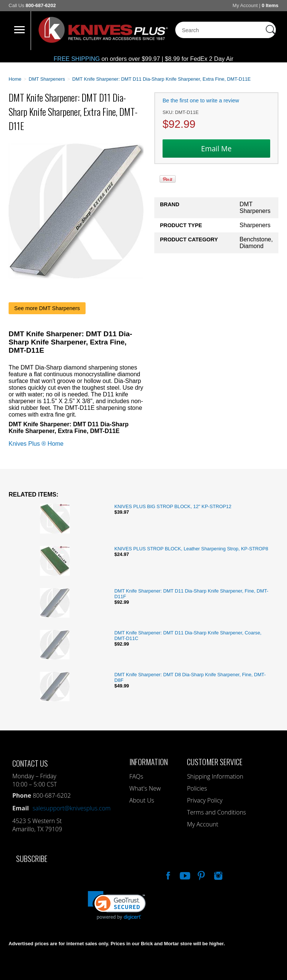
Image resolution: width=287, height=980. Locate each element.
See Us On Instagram (217, 875)
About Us (142, 800)
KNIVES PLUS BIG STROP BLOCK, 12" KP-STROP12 (173, 506)
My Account (245, 5)
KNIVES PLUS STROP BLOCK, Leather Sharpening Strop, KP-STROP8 (191, 549)
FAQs (136, 776)
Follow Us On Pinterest (201, 875)
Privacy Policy (205, 800)
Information (149, 762)
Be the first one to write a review (201, 101)
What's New (145, 788)
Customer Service (215, 762)
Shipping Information (215, 776)
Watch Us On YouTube (184, 875)
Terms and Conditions (216, 812)
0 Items (270, 5)
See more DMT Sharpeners (47, 308)
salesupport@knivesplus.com (72, 808)
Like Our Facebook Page (167, 875)
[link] (117, 905)
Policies (197, 788)
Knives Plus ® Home (36, 444)
